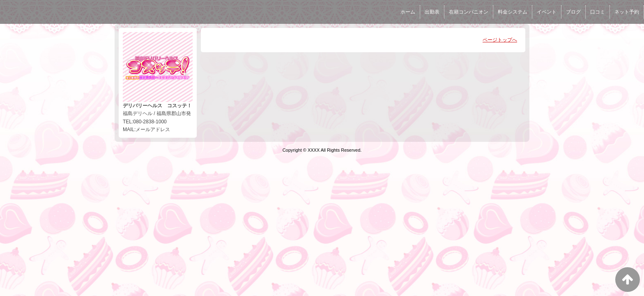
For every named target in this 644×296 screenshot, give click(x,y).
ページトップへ (500, 40)
